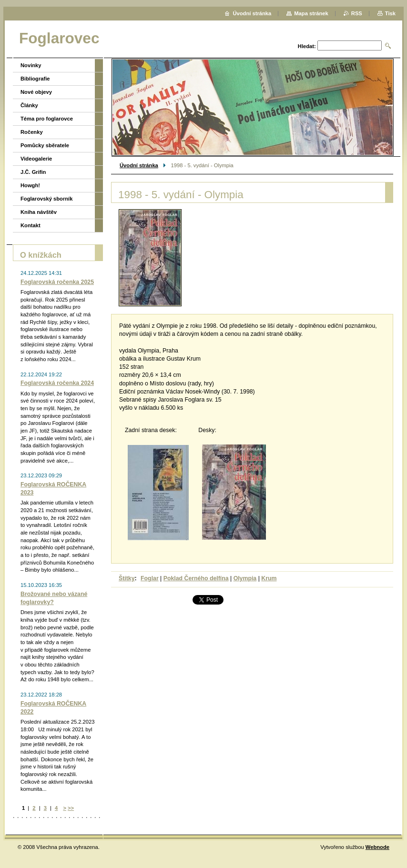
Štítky (127, 578)
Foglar (150, 578)
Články (29, 105)
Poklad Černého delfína (196, 578)
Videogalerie (36, 159)
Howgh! (30, 185)
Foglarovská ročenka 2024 (57, 383)
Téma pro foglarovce (47, 119)
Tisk (390, 13)
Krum (269, 578)
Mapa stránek (311, 13)
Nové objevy (36, 92)
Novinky (31, 65)
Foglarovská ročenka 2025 (57, 282)
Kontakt (31, 225)
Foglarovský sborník (46, 199)
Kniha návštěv (39, 212)
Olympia (245, 578)
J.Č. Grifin (33, 172)
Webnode (377, 847)
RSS (357, 13)
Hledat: (307, 46)
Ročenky (32, 132)
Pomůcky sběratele (45, 145)
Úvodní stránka (139, 165)
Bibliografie (35, 79)
